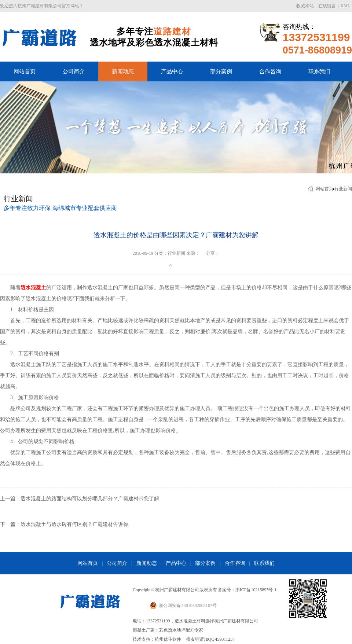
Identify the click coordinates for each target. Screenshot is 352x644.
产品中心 (172, 71)
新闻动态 (123, 71)
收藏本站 (305, 6)
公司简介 (74, 71)
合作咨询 (270, 71)
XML (345, 6)
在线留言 (327, 6)
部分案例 (221, 71)
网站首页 (25, 71)
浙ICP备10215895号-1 (256, 590)
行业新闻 (343, 189)
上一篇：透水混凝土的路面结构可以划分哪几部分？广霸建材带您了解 (80, 499)
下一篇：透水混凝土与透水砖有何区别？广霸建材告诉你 (64, 524)
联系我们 (319, 71)
